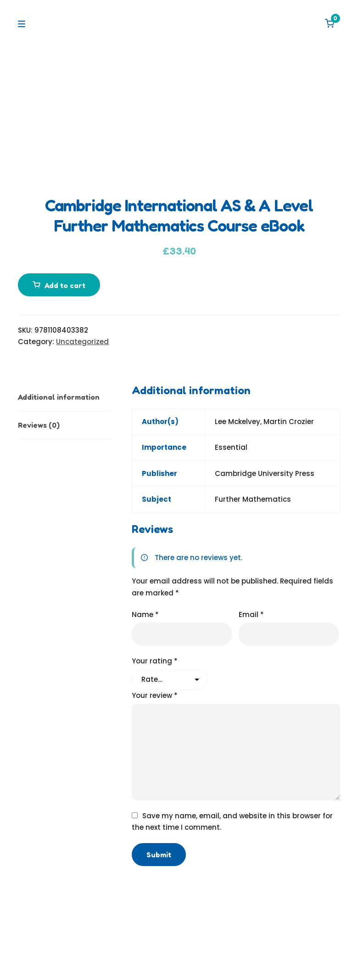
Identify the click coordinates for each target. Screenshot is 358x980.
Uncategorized (82, 342)
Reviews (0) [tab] (39, 425)
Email (251, 615)
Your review (155, 695)
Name (145, 615)
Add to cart (65, 285)
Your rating (155, 661)
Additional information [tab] (59, 397)
